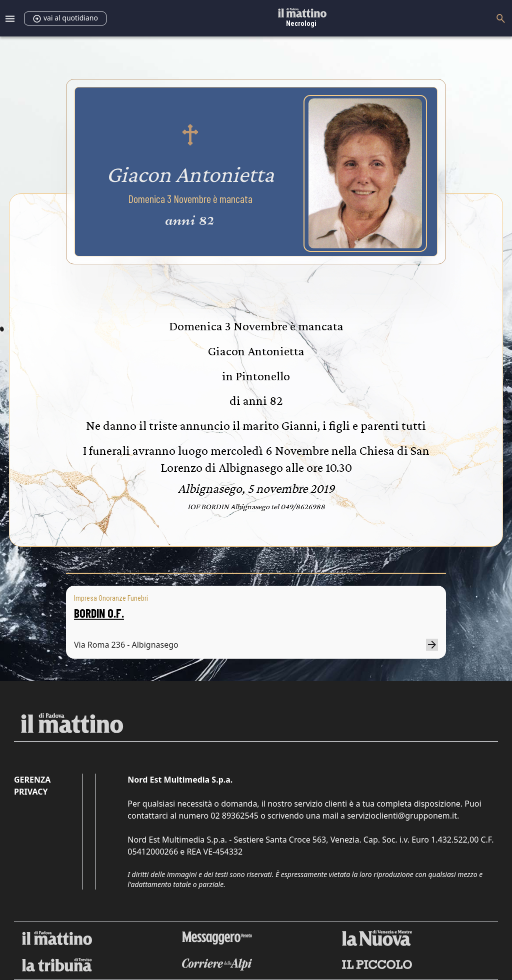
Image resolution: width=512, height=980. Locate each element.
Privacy (31, 792)
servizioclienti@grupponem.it (402, 816)
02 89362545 (234, 816)
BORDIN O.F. (99, 613)
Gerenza (32, 780)
